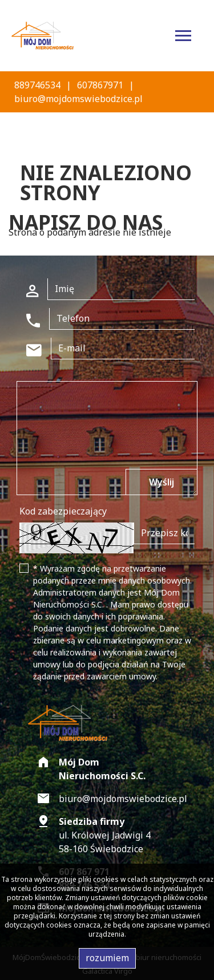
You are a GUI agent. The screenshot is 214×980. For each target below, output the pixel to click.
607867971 (100, 85)
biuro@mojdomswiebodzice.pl (78, 99)
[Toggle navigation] (183, 37)
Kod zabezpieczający (63, 511)
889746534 (37, 85)
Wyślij (161, 482)
